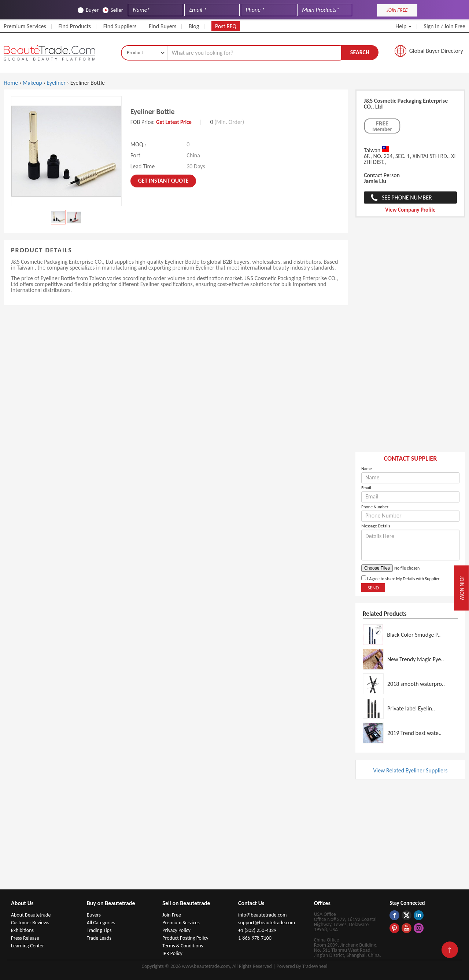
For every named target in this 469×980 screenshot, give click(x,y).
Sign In (432, 26)
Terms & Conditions (183, 946)
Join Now (462, 588)
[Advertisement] (410, 339)
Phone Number (375, 507)
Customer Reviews (30, 923)
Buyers (94, 915)
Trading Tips (99, 930)
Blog (194, 26)
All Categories (101, 923)
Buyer (88, 10)
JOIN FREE (397, 10)
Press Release (25, 938)
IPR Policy (172, 953)
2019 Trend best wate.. (414, 733)
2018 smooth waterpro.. (416, 684)
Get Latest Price (174, 122)
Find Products (75, 26)
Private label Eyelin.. (411, 708)
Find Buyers (163, 26)
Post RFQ (226, 26)
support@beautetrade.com (267, 923)
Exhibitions (22, 930)
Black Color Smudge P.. (414, 635)
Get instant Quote (163, 181)
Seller (113, 10)
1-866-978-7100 (255, 938)
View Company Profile (410, 210)
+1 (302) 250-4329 (257, 930)
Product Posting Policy (185, 938)
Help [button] (403, 26)
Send (373, 588)
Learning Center (27, 946)
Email (366, 488)
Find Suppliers (120, 26)
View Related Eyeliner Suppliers (410, 770)
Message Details (376, 526)
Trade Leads (99, 938)
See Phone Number (407, 198)
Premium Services (25, 26)
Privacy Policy (176, 930)
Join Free (455, 26)
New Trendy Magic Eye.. (416, 659)
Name (367, 469)
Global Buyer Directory (436, 51)
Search (360, 52)
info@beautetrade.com (262, 915)
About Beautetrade (31, 915)
